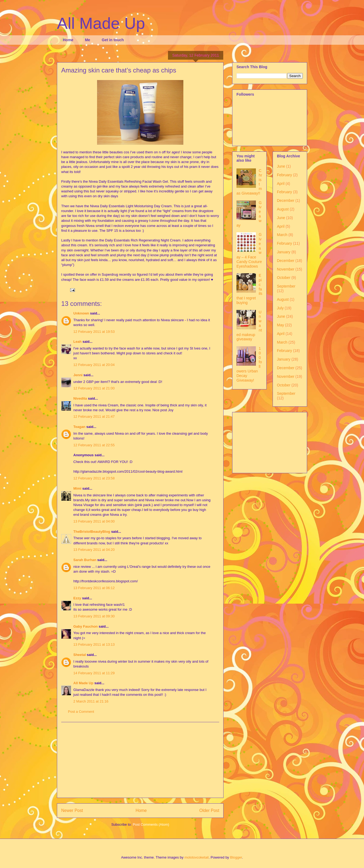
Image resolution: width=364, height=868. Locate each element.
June (281, 166)
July (280, 308)
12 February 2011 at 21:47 (94, 416)
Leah (77, 342)
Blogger (236, 857)
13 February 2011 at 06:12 (94, 588)
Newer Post (72, 810)
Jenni (78, 375)
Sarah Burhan (85, 560)
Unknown (81, 313)
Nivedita (80, 398)
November (286, 269)
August (283, 209)
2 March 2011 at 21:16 (91, 701)
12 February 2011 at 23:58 (94, 478)
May (280, 325)
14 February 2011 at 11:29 (94, 673)
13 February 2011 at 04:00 (94, 521)
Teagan (79, 427)
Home (68, 40)
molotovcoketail (197, 857)
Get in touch (113, 40)
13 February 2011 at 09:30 (94, 616)
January (284, 252)
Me (87, 40)
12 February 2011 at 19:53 (94, 332)
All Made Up (101, 23)
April (281, 184)
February (284, 175)
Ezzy (77, 598)
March (282, 235)
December (286, 200)
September (286, 286)
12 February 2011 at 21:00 (94, 388)
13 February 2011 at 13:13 (94, 644)
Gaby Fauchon (85, 626)
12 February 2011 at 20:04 (94, 365)
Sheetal (80, 655)
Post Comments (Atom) (151, 824)
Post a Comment (81, 712)
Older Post (209, 810)
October (284, 278)
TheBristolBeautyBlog (92, 532)
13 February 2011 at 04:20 (94, 550)
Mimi (77, 488)
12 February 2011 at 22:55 (94, 445)
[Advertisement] (140, 760)
